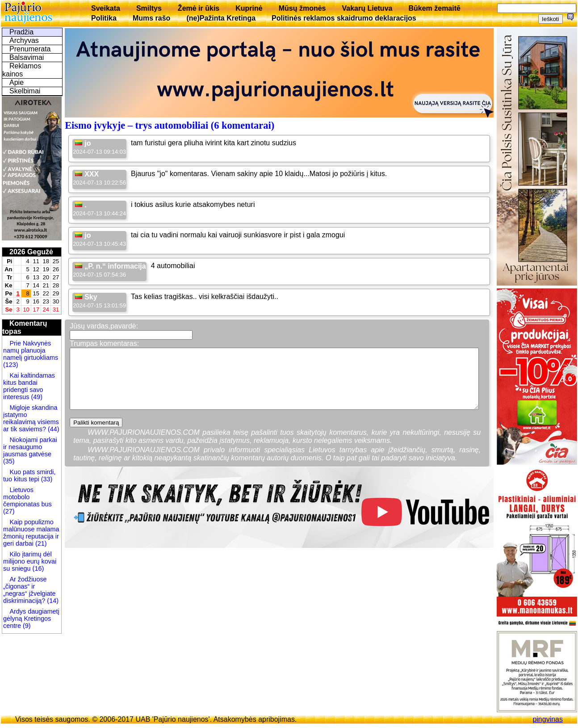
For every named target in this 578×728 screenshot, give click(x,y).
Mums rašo (151, 18)
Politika (104, 18)
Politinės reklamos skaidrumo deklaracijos (344, 18)
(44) (53, 429)
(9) (26, 626)
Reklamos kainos (22, 70)
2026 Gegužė (31, 252)
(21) (40, 543)
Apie (17, 82)
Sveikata (106, 8)
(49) (36, 397)
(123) (11, 365)
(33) (46, 479)
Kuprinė (249, 8)
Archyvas (24, 40)
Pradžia (21, 32)
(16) (38, 568)
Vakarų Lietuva (367, 8)
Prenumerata (30, 49)
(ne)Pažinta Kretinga (221, 18)
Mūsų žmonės (302, 8)
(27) (9, 511)
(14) (52, 601)
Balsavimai (27, 57)
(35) (9, 461)
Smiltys (149, 8)
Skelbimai (25, 91)
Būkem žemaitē (434, 8)
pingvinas (548, 719)
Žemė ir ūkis (199, 8)
